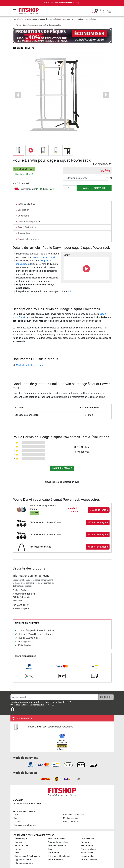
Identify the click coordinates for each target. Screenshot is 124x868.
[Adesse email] (54, 689)
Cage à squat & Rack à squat (28, 848)
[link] (29, 658)
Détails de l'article (27, 196)
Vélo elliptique (21, 830)
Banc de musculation (57, 837)
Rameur (18, 834)
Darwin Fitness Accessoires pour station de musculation (38, 25)
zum (28, 795)
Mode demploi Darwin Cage (28, 357)
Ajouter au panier (94, 180)
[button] (18, 87)
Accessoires (24, 225)
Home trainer (54, 844)
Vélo (17, 844)
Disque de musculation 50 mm (45, 526)
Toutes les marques (24, 861)
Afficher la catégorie (98, 514)
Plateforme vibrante (24, 855)
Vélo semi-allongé (88, 841)
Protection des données (74, 806)
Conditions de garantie (29, 213)
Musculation (32, 19)
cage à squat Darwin (46, 249)
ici (70, 283)
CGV (16, 806)
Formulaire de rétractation (26, 817)
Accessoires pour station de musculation (79, 19)
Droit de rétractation (72, 813)
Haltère (18, 841)
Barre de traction (55, 851)
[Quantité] (70, 180)
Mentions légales (71, 810)
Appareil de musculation (50, 19)
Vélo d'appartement (56, 830)
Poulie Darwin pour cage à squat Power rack (50, 718)
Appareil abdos (87, 848)
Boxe (50, 841)
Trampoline (86, 834)
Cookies (17, 810)
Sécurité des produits (28, 231)
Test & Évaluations (27, 219)
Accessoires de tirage (40, 538)
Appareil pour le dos (24, 851)
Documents (23, 207)
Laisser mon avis (62, 460)
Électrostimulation (89, 851)
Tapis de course (87, 830)
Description (23, 202)
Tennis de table (22, 837)
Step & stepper (87, 844)
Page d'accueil (18, 19)
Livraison (18, 813)
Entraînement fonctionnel (59, 848)
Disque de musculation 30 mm (45, 514)
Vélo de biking (87, 837)
